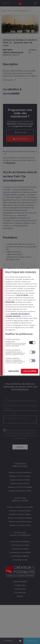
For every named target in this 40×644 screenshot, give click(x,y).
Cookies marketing (16, 360)
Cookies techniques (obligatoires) (16, 342)
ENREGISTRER (14, 371)
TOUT (30, 371)
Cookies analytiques (16, 352)
